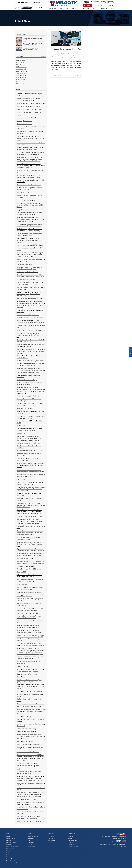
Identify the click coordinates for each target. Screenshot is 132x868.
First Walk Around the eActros (26, 558)
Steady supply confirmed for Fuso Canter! (30, 299)
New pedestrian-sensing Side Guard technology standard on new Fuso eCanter (30, 322)
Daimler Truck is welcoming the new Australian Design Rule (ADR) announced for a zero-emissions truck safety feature (31, 370)
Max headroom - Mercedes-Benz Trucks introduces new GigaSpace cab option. (29, 225)
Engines (29, 845)
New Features (35, 103)
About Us (71, 839)
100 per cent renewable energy (26, 729)
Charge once (21, 479)
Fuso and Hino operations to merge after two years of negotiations (30, 658)
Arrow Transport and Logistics (26, 200)
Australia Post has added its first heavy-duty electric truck (31, 725)
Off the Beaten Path (23, 707)
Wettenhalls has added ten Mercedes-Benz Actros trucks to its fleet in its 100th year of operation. (30, 687)
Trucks (43, 103)
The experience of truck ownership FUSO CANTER (30, 695)
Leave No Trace (34, 613)
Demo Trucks (51, 839)
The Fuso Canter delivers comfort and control (29, 700)
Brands (53, 8)
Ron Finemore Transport (24, 264)
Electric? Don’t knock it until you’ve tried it (30, 361)
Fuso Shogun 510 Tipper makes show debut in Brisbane (30, 196)
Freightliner (20, 106)
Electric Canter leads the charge (27, 380)
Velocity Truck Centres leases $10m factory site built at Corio (30, 357)
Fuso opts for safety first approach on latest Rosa (31, 527)
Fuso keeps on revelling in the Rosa (28, 315)
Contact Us (72, 833)
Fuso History (21, 433)
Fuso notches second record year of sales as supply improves (31, 144)
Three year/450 (21, 572)
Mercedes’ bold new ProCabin (26, 799)
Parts (95, 8)
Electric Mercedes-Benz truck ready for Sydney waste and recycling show (29, 681)
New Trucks (51, 837)
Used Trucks (31, 843)
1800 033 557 (111, 3)
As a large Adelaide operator (26, 280)
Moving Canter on (22, 666)
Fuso (18, 103)
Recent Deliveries (73, 847)
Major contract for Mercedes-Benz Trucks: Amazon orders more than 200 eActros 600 (31, 550)
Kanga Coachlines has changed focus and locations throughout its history (30, 283)
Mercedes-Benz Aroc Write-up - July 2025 (30, 691)
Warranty (9, 845)
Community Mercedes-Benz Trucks (28, 118)
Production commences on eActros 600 (29, 517)
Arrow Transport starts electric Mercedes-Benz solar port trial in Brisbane (30, 609)
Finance (104, 8)
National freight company (25, 741)
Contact (114, 8)
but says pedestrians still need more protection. (28, 376)
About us (98, 6)
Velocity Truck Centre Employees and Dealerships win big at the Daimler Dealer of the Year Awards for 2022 (31, 166)
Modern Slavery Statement (14, 863)
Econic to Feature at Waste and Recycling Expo (30, 95)
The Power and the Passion (25, 409)
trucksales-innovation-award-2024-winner (30, 318)
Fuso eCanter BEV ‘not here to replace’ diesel (31, 330)
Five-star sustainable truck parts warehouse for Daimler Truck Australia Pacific (31, 365)
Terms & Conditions (12, 861)
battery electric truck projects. (26, 732)
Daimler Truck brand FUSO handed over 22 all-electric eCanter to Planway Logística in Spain (30, 544)
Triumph (34, 109)
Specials (75, 8)
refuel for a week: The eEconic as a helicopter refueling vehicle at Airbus (31, 483)
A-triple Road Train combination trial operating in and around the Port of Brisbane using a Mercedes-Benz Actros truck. (29, 766)
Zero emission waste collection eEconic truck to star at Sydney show (29, 430)
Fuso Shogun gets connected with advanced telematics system (31, 260)
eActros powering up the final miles (28, 443)
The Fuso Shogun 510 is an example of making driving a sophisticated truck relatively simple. (29, 294)
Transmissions (31, 847)
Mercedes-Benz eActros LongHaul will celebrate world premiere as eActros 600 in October (30, 205)
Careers (87, 6)
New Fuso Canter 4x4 (38, 707)
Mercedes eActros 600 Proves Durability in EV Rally (30, 422)
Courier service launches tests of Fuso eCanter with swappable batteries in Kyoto (30, 471)
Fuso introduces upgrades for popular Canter (29, 499)
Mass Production (22, 584)
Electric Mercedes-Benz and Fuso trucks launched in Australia (29, 384)
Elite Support (10, 851)
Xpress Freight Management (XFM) (28, 744)
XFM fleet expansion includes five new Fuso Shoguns (30, 720)
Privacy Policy (10, 859)
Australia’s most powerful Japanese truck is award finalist (30, 181)
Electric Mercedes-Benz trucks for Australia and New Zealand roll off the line (30, 149)
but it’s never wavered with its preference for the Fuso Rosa (31, 288)
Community (20, 109)
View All (43, 56)
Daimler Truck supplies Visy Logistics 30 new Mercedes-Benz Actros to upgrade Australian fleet (31, 712)
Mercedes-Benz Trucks (33, 106)
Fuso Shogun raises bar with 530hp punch (30, 821)
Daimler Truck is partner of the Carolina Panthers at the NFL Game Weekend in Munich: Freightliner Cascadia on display (30, 512)
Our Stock (51, 833)
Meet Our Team (73, 841)
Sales (28, 109)
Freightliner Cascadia (23, 193)
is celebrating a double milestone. (27, 272)
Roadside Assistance (12, 847)
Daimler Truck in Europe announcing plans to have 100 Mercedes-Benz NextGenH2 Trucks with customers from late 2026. (30, 795)
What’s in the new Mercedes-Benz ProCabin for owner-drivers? (31, 808)
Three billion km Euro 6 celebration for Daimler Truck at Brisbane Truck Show (29, 631)
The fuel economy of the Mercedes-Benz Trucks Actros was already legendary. (29, 230)
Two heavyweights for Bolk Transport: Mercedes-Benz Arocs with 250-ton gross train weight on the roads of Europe (30, 521)
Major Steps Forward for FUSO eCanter (29, 396)
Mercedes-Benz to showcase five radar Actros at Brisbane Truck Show (29, 617)
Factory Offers (10, 839)
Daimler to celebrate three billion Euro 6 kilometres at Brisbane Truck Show (30, 627)
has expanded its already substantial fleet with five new (30, 748)
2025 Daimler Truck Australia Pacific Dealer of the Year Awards (31, 803)
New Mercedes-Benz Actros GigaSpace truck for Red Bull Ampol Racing (31, 581)
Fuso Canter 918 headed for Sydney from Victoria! (30, 600)
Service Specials (11, 843)
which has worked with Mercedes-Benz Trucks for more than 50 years (29, 268)
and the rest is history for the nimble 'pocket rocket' (31, 789)
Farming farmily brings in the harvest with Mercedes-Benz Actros (30, 346)
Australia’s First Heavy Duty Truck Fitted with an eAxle (30, 405)
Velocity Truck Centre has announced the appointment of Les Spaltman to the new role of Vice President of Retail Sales (30, 159)
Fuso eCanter (28, 121)
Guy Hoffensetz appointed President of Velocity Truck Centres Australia (29, 817)
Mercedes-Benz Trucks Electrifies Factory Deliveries (30, 133)
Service (86, 8)
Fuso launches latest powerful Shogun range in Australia (31, 813)
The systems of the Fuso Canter (27, 674)
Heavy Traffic (21, 677)
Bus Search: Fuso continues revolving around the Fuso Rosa (29, 773)
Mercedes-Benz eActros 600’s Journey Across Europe (29, 400)
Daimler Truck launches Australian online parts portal (30, 311)
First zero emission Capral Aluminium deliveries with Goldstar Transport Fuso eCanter (29, 240)
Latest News (25, 103)
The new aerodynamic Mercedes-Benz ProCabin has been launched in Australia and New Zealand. (31, 737)
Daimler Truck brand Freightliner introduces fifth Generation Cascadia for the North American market (31, 489)
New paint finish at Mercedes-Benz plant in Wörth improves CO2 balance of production (31, 562)
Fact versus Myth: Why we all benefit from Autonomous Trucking (30, 538)
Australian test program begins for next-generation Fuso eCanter (30, 235)
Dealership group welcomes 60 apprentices (31, 704)
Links (8, 833)
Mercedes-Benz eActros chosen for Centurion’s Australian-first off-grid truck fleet (30, 335)
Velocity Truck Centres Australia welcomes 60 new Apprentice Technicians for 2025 (30, 555)
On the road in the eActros (25, 566)
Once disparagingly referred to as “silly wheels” (29, 249)
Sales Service (37, 112)
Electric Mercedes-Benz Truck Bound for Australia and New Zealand (30, 99)
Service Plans (10, 849)
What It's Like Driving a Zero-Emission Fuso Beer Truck (31, 128)
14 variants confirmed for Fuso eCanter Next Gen (31, 326)
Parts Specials (11, 855)
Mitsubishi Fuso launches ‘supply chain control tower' (29, 455)
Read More (78, 75)
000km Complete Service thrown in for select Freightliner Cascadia (29, 576)
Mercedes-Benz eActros (24, 124)
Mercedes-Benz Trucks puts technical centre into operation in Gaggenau (31, 417)
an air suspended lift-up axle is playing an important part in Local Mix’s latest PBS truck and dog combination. (30, 255)
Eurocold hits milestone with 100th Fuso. (30, 245)
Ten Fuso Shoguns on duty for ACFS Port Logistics (30, 171)
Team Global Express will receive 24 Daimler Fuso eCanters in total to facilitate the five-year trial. (31, 351)
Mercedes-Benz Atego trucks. (26, 716)
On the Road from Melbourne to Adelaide (30, 451)
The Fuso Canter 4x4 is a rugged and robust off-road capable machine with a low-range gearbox (31, 465)
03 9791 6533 (119, 841)
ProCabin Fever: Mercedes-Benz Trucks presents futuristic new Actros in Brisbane (30, 645)
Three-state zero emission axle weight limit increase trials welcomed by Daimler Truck (30, 276)
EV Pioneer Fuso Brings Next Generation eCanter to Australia (30, 189)
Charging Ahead (22, 613)
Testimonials (27, 112)
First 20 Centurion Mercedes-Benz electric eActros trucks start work (30, 588)
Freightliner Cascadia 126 (25, 210)
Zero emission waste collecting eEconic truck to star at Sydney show (29, 214)
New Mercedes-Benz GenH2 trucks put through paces (29, 604)
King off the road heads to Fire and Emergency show (28, 459)
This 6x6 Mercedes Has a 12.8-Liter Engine (30, 569)
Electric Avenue (22, 426)
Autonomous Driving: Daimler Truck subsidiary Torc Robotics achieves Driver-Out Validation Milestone (31, 505)
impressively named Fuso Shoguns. (28, 752)
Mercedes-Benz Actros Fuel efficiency (29, 185)
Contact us (111, 6)
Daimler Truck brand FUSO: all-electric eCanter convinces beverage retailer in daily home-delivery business (31, 594)
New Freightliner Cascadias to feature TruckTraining (29, 447)
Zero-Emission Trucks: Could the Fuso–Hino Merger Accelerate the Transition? (31, 670)
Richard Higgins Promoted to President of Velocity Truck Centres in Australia (30, 153)
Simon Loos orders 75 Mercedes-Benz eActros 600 (29, 495)
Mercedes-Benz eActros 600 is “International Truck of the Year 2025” (31, 476)
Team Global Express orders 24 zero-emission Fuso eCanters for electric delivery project (31, 138)
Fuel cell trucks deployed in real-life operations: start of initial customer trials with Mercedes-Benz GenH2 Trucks (30, 438)
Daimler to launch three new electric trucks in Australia (31, 412)
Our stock (64, 8)
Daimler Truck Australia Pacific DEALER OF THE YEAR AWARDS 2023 (31, 341)
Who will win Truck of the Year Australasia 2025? (30, 622)
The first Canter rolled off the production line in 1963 (31, 784)
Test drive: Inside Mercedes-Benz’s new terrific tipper (29, 663)
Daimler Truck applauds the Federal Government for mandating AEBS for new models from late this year (30, 219)
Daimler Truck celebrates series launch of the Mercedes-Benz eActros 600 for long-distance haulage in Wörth (30, 533)
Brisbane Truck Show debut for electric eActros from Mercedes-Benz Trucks (29, 176)
